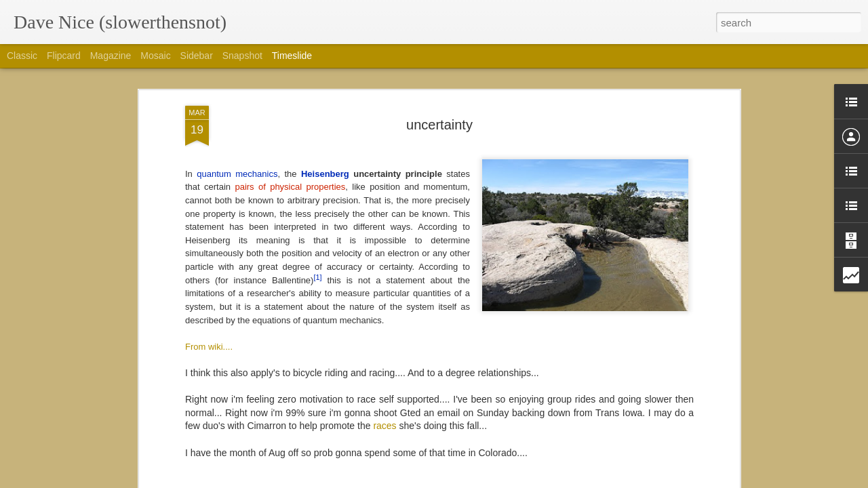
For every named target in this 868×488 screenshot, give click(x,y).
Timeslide (292, 56)
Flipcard (64, 56)
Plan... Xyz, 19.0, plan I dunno (445, 338)
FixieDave (498, 154)
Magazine (111, 56)
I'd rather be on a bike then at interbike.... (653, 384)
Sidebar (197, 56)
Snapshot (242, 56)
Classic (22, 56)
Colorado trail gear (606, 408)
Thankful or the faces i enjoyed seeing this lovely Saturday (689, 313)
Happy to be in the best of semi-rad (641, 361)
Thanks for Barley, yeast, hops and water (653, 289)
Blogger (476, 481)
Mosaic (155, 56)
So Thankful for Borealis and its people (648, 337)
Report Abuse (516, 481)
